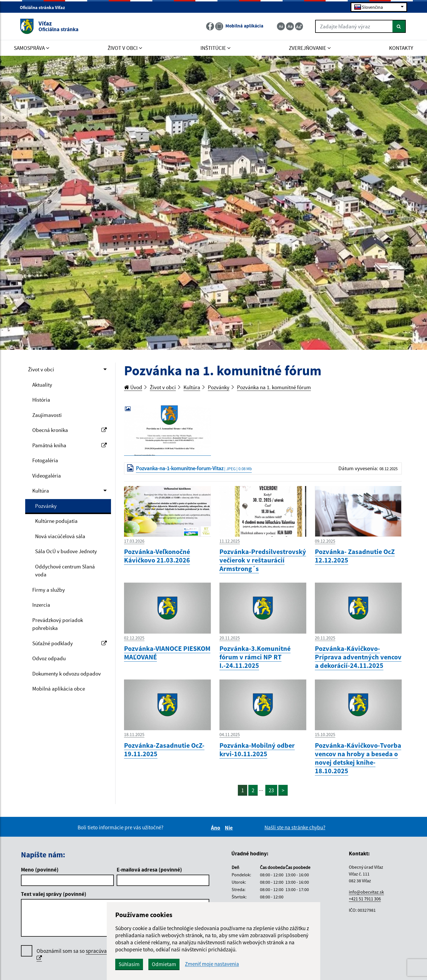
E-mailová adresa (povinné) (149, 870)
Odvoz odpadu (49, 658)
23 (271, 790)
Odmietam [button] (164, 964)
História (41, 400)
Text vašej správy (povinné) (54, 894)
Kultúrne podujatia (56, 521)
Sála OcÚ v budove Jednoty (66, 551)
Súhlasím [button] (129, 964)
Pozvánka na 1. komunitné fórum (274, 387)
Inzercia (41, 605)
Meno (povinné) (40, 870)
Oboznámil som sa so (96, 955)
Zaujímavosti (47, 415)
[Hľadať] (399, 26)
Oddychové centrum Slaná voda (65, 571)
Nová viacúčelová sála (60, 536)
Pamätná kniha (70, 445)
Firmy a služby (49, 590)
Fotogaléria (45, 460)
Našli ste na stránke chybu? (295, 827)
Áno (216, 828)
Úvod (133, 387)
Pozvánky (46, 506)
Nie (230, 828)
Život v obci (41, 369)
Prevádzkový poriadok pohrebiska (58, 624)
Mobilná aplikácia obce (59, 689)
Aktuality (42, 385)
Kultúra (41, 491)
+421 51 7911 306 (365, 899)
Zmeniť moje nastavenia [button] (212, 964)
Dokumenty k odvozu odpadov (67, 674)
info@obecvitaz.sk (366, 892)
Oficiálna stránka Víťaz (45, 7)
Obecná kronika (70, 430)
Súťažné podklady (70, 643)
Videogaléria (47, 476)
